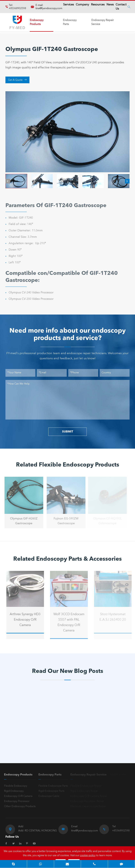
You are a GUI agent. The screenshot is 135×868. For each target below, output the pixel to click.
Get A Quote (17, 80)
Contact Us (121, 7)
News (110, 5)
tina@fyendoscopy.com (49, 8)
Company (82, 5)
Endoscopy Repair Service (103, 22)
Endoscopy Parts (70, 22)
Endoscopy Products (37, 22)
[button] (8, 181)
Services (69, 5)
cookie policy (88, 856)
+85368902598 (17, 8)
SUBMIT (68, 432)
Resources (98, 5)
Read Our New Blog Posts (68, 671)
